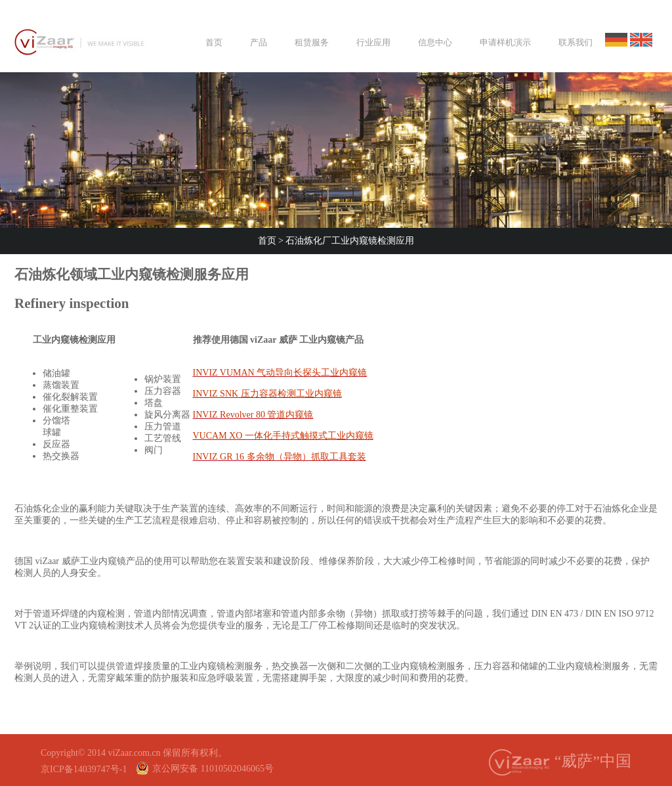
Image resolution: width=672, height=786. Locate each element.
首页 (268, 241)
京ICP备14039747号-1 (84, 769)
